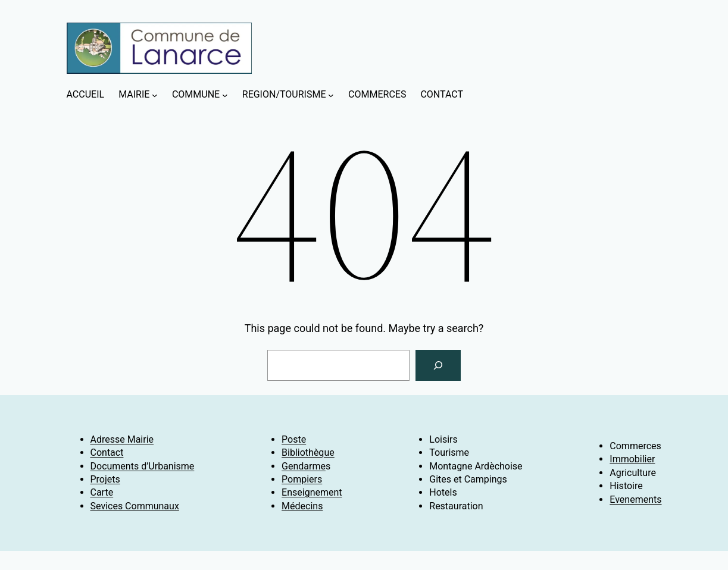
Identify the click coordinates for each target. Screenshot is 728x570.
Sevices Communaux (135, 506)
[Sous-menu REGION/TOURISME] (331, 95)
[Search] (438, 365)
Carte (102, 492)
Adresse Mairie (122, 439)
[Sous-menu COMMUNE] (225, 95)
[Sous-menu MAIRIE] (155, 95)
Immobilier (632, 459)
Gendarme (304, 466)
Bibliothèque (308, 452)
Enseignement (312, 492)
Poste (294, 439)
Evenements (635, 499)
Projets (105, 479)
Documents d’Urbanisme (143, 466)
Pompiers (302, 479)
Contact (107, 452)
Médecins (302, 506)
